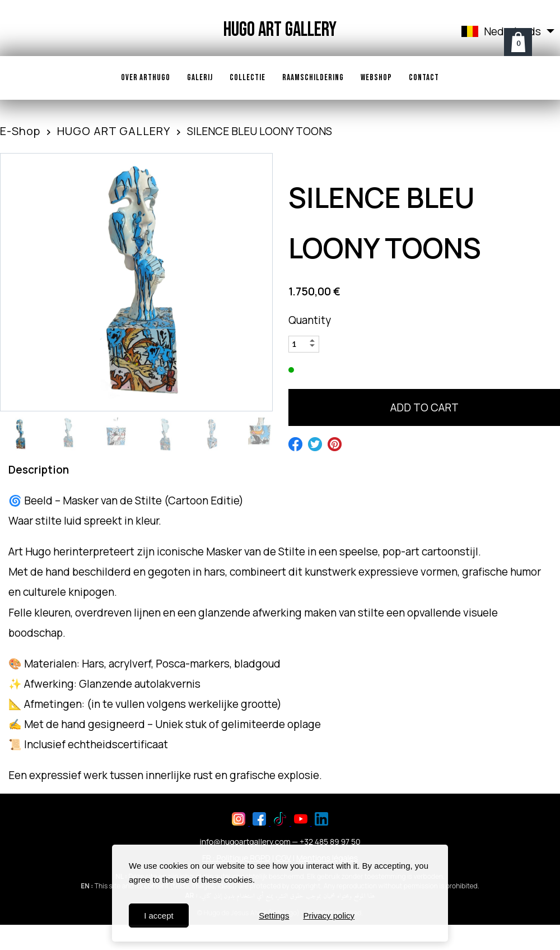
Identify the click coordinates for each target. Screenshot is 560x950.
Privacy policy (329, 916)
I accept (159, 916)
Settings (274, 916)
